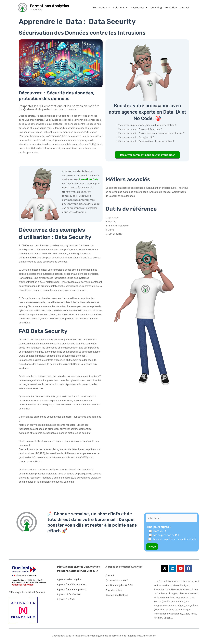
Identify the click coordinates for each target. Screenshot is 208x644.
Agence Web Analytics (69, 579)
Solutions (121, 8)
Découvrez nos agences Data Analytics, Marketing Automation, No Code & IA (79, 569)
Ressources (139, 8)
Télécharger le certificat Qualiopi (27, 592)
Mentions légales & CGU (119, 585)
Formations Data (88, 179)
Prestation (171, 8)
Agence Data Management (72, 589)
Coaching (156, 8)
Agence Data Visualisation (72, 584)
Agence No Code (66, 599)
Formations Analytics (49, 6)
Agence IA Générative (69, 594)
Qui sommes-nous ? (117, 580)
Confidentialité (114, 590)
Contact (185, 8)
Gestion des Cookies (117, 595)
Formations (102, 8)
